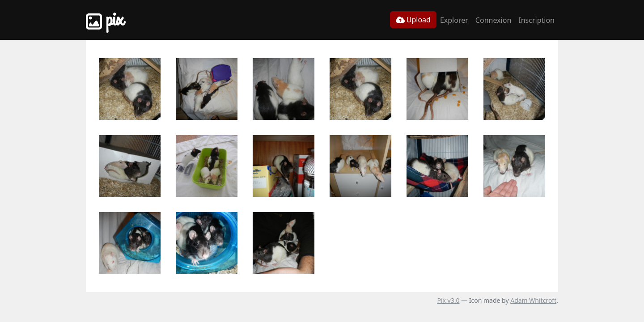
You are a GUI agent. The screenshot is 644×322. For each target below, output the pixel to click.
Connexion (493, 20)
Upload (413, 20)
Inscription (536, 20)
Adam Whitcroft (533, 300)
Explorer (454, 20)
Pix (105, 20)
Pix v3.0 (448, 300)
